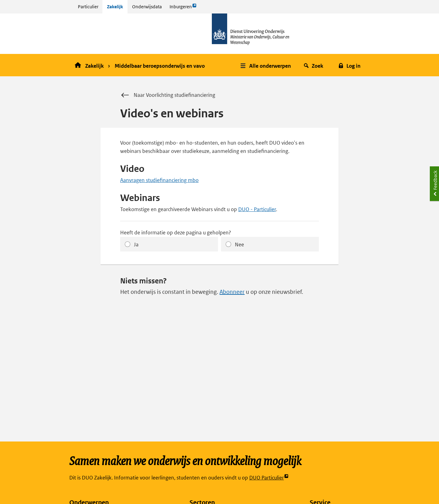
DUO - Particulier (257, 209)
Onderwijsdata (147, 7)
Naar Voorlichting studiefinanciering (168, 95)
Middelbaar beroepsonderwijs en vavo (160, 66)
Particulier (88, 7)
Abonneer (232, 292)
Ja (136, 244)
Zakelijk (115, 7)
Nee (239, 244)
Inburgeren (183, 8)
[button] (266, 65)
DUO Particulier (269, 478)
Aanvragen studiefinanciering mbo (159, 180)
